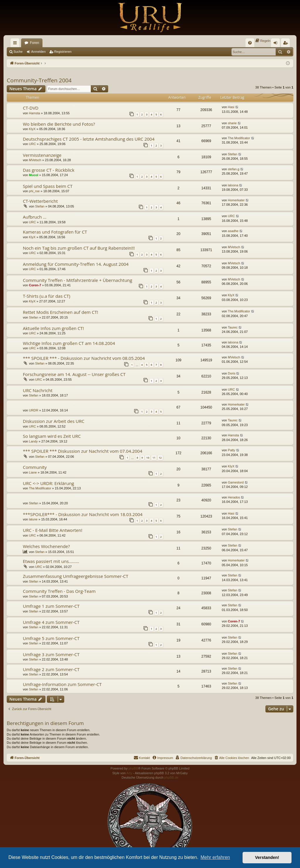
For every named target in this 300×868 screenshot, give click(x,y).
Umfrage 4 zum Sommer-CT (51, 622)
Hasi (231, 107)
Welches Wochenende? (46, 546)
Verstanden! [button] (267, 857)
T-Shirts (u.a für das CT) (47, 296)
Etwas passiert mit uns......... (51, 561)
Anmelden (38, 52)
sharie (232, 123)
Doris (232, 373)
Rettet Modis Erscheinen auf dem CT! (60, 312)
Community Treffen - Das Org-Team (59, 591)
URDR (34, 410)
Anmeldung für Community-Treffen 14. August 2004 (76, 264)
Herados (234, 497)
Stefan (233, 154)
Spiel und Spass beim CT (48, 186)
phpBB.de (171, 777)
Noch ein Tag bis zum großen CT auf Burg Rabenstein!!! (79, 248)
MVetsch (35, 160)
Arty (129, 773)
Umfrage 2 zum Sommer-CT (51, 669)
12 (160, 458)
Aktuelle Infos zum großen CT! (53, 328)
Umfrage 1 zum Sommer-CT (51, 606)
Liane (33, 472)
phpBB (133, 768)
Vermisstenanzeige (42, 155)
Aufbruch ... (35, 217)
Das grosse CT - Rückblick (49, 170)
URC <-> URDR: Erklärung (48, 483)
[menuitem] (250, 43)
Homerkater (236, 200)
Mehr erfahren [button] (215, 857)
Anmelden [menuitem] (277, 44)
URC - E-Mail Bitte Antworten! (53, 530)
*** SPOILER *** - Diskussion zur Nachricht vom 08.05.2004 (84, 358)
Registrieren (63, 52)
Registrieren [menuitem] (287, 44)
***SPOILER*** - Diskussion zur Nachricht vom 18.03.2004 (83, 514)
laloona (233, 185)
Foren (34, 43)
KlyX (32, 129)
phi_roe (34, 191)
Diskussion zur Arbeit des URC (54, 421)
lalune (33, 519)
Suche (18, 52)
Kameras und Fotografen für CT (55, 232)
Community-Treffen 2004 (39, 80)
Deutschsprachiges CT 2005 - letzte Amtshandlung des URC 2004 (89, 139)
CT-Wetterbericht (40, 201)
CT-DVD (31, 108)
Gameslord (236, 482)
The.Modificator (239, 138)
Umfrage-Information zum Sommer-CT (62, 684)
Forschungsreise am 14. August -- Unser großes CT (74, 374)
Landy (33, 441)
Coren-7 (35, 285)
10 (148, 458)
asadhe (233, 231)
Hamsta (35, 113)
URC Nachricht (38, 390)
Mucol (34, 175)
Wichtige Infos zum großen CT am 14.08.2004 (69, 343)
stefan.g (234, 169)
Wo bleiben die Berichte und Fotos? (59, 124)
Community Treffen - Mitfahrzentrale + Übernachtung (77, 280)
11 (154, 458)
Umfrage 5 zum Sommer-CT (51, 638)
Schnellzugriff (16, 44)
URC (33, 144)
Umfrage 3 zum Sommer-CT (51, 654)
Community (35, 467)
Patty (232, 450)
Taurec (233, 327)
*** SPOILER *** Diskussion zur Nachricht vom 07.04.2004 (83, 451)
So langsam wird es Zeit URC (52, 436)
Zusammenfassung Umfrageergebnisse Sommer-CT (76, 576)
